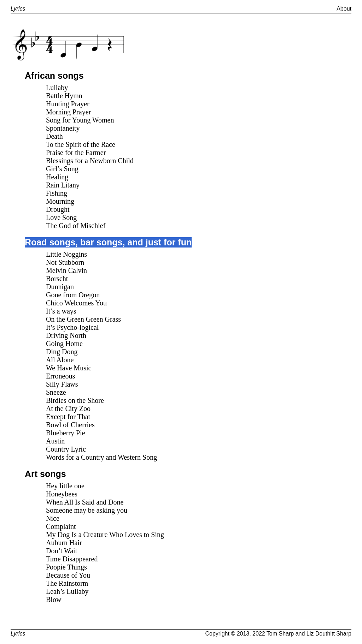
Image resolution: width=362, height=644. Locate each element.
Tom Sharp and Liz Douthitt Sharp (309, 634)
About (344, 9)
